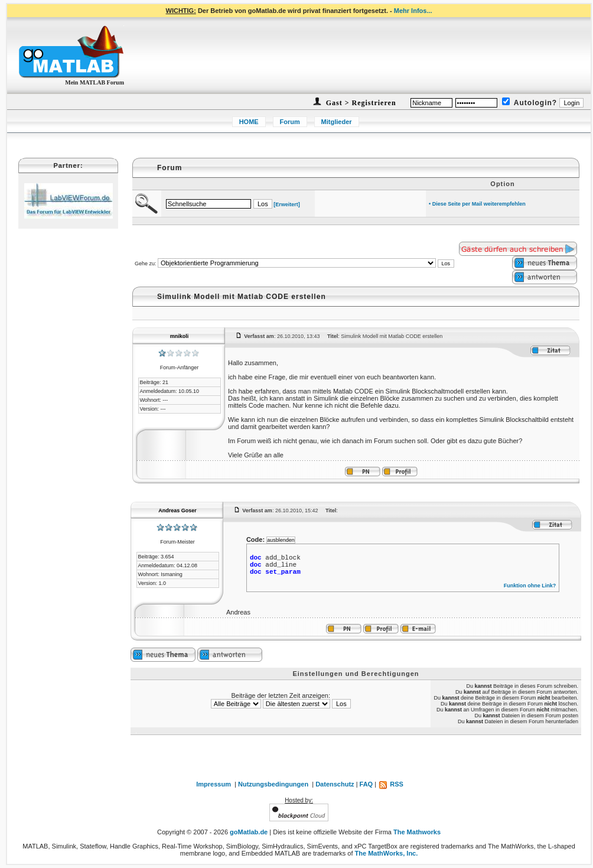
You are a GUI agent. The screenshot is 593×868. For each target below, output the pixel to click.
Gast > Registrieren (360, 103)
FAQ (366, 784)
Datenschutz (335, 784)
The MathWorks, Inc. (387, 853)
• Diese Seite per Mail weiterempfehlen (477, 204)
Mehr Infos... (413, 11)
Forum (290, 122)
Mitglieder (337, 122)
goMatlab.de (249, 832)
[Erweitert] (287, 204)
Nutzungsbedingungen (273, 784)
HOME (249, 122)
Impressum (214, 784)
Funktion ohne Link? (530, 586)
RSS (391, 784)
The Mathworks (417, 832)
